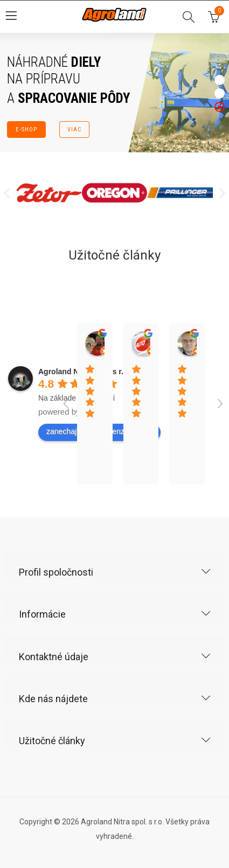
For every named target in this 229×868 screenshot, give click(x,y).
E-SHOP (26, 129)
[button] (7, 192)
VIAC (74, 129)
